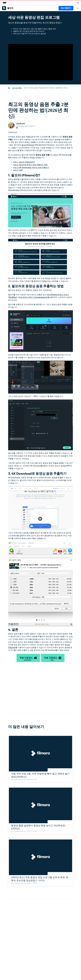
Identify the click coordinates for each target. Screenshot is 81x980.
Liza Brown (21, 123)
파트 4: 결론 (18, 170)
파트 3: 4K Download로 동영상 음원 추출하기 (31, 168)
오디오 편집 (17, 88)
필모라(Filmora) (28, 145)
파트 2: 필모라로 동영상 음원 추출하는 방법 (30, 165)
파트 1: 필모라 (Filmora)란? (24, 162)
